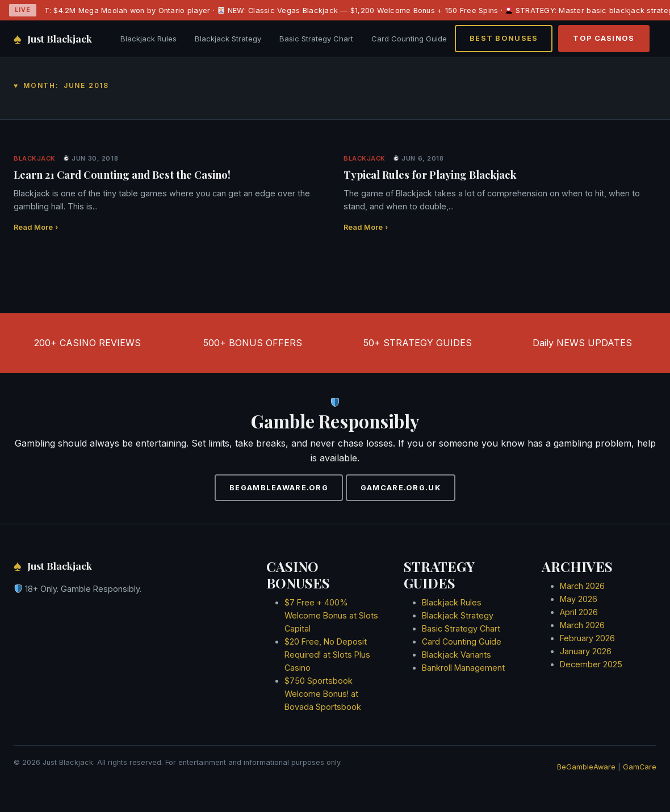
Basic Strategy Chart (316, 39)
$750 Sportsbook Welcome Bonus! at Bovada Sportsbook (323, 694)
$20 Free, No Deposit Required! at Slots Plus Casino (327, 655)
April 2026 (579, 612)
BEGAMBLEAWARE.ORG (279, 488)
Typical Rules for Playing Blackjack (430, 174)
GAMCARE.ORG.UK (401, 488)
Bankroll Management (463, 668)
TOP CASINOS (604, 38)
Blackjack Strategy (228, 39)
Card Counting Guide (409, 39)
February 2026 (587, 638)
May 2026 (579, 599)
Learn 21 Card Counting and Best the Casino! (122, 174)
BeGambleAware (586, 767)
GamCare (640, 767)
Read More (36, 228)
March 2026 (582, 586)
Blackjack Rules (148, 39)
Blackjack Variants (457, 655)
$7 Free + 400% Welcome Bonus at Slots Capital (331, 615)
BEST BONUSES (504, 38)
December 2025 (591, 664)
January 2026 (586, 651)
